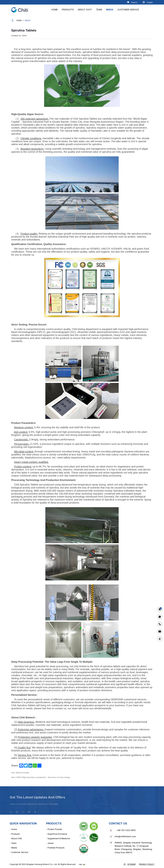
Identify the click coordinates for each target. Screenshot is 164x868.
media (110, 10)
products (68, 10)
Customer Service (128, 10)
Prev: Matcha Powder (20, 773)
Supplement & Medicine (58, 838)
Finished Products (55, 848)
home (55, 10)
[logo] (21, 10)
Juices (50, 843)
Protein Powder (54, 829)
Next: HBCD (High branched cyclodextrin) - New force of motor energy (41, 777)
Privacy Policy (147, 864)
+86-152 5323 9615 (126, 830)
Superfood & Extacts (57, 834)
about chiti (85, 10)
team (99, 10)
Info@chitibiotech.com (125, 836)
